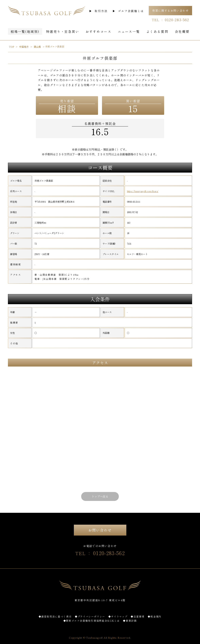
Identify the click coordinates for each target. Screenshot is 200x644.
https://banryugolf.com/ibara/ (143, 191)
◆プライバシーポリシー (90, 616)
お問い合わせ (100, 530)
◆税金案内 (155, 616)
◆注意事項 (138, 616)
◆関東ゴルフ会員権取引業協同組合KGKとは (92, 621)
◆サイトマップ (118, 616)
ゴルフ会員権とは (131, 11)
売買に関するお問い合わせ (170, 10)
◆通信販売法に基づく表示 (55, 616)
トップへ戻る (100, 496)
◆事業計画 (130, 621)
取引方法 (101, 11)
